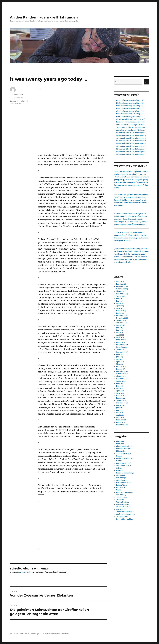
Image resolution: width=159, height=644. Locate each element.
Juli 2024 (119, 328)
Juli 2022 (119, 384)
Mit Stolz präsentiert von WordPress (55, 634)
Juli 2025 (119, 299)
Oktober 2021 (121, 401)
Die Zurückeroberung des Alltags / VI (130, 100)
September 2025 (122, 294)
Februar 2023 (121, 367)
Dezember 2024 (122, 316)
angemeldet (25, 572)
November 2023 (122, 347)
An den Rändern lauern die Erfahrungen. (44, 17)
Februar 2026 (121, 284)
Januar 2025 (121, 313)
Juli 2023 (119, 354)
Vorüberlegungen (123, 504)
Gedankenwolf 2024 (124, 466)
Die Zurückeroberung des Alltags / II (130, 114)
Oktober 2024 (121, 320)
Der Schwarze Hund (124, 463)
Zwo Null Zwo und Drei (125, 519)
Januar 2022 (121, 398)
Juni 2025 (120, 301)
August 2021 (121, 405)
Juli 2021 (119, 408)
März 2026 (120, 282)
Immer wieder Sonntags (125, 473)
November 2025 (122, 289)
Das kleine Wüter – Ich (125, 458)
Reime (119, 490)
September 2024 (122, 323)
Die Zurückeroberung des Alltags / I (129, 117)
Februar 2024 (121, 340)
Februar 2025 (121, 311)
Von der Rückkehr (123, 502)
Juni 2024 (120, 330)
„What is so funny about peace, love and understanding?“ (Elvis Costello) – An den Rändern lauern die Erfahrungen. (130, 235)
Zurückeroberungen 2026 (126, 514)
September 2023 (122, 352)
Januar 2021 (121, 422)
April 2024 (120, 335)
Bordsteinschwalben (124, 449)
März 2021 (120, 417)
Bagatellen (120, 444)
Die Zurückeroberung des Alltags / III (130, 111)
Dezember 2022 (122, 371)
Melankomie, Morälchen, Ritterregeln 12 (131, 138)
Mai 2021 (120, 413)
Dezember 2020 (122, 425)
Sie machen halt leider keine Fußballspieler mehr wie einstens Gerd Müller (131, 203)
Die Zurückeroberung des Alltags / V (130, 106)
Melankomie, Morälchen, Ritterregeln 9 (131, 146)
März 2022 (120, 393)
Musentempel (121, 478)
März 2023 (120, 364)
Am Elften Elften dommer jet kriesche (130, 125)
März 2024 (120, 337)
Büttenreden (121, 451)
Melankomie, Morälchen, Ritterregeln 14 (131, 133)
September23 (121, 495)
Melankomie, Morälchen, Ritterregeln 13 (131, 135)
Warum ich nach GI (17, 103)
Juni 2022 (120, 386)
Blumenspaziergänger (124, 446)
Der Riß (119, 461)
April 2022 (120, 391)
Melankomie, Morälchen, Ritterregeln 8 (131, 149)
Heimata (119, 471)
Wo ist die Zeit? (122, 509)
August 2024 (121, 325)
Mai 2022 (120, 388)
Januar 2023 (121, 369)
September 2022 (122, 379)
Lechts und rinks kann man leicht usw (130, 122)
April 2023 (120, 362)
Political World (22, 101)
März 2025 (120, 308)
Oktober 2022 (121, 376)
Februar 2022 (121, 396)
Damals (13, 101)
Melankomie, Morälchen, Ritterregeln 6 (131, 154)
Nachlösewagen (122, 480)
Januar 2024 (121, 342)
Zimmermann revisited (125, 512)
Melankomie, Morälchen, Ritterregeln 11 (131, 141)
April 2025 (120, 306)
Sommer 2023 (121, 497)
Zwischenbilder (122, 517)
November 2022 (122, 374)
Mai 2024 (120, 333)
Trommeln (120, 500)
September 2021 (122, 403)
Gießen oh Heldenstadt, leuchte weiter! (131, 119)
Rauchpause (121, 488)
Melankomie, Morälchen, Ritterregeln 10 (131, 144)
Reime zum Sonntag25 (125, 492)
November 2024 (122, 318)
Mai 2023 (120, 359)
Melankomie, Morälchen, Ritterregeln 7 (131, 152)
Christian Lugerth (17, 95)
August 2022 (121, 381)
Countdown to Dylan (124, 454)
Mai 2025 (120, 303)
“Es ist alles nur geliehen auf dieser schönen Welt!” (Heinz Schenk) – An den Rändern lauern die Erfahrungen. (131, 197)
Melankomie (121, 475)
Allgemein (120, 441)
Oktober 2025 (121, 291)
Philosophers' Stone (124, 483)
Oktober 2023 (121, 350)
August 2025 (121, 296)
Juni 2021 (120, 410)
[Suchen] (146, 82)
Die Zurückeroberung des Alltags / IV (130, 108)
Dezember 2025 (122, 286)
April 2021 (120, 415)
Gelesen (119, 468)
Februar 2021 (121, 420)
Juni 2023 (120, 357)
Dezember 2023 (122, 345)
